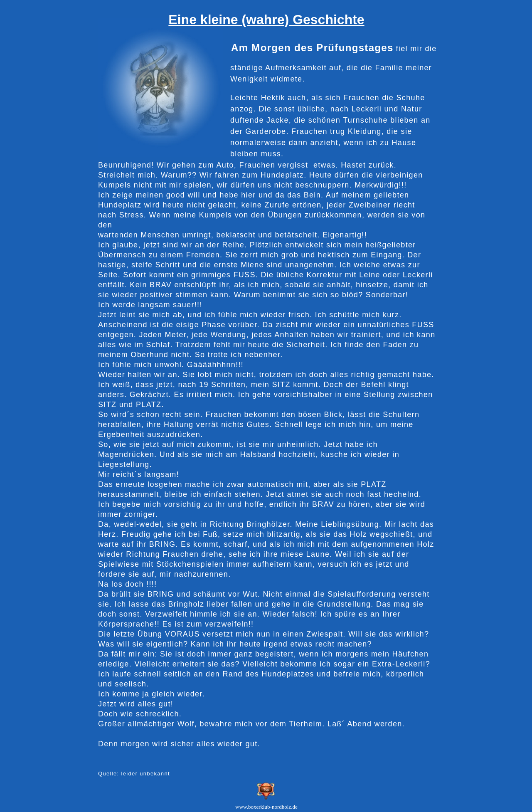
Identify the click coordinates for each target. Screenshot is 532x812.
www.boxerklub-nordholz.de (266, 807)
